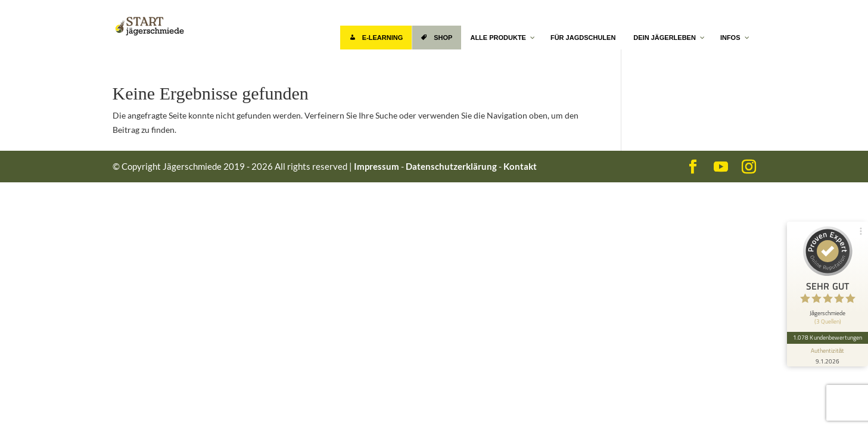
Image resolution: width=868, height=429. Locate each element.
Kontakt (520, 166)
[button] (26, 403)
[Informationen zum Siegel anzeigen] (827, 355)
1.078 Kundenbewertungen (827, 337)
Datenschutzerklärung (451, 166)
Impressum (377, 166)
